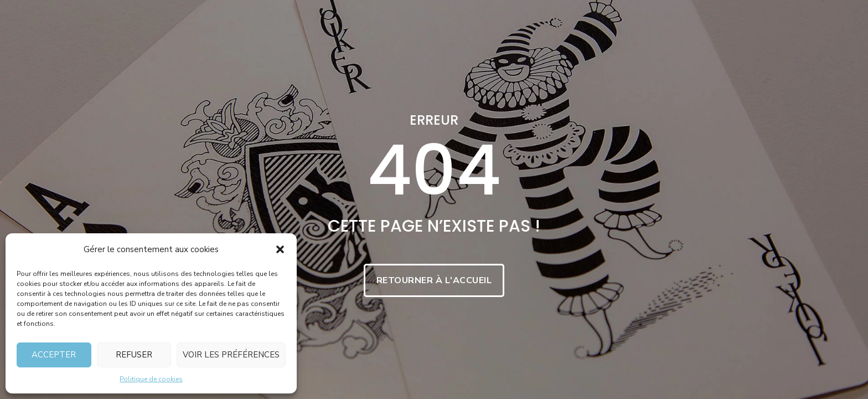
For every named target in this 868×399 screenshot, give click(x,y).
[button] (280, 249)
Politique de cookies (151, 379)
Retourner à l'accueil (434, 280)
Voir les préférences (231, 355)
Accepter (54, 355)
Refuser (134, 355)
